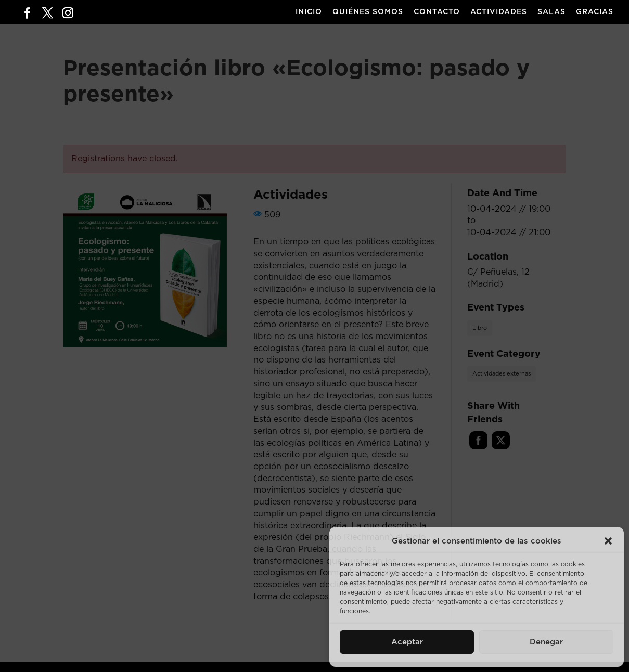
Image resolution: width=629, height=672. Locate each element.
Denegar (546, 642)
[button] (608, 541)
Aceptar (407, 642)
